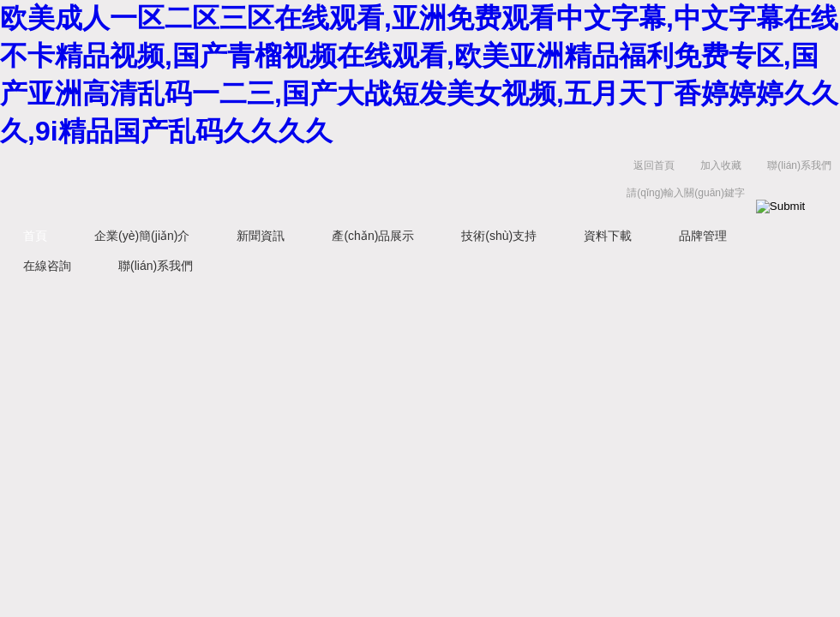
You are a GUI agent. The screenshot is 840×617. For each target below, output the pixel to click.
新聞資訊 (261, 236)
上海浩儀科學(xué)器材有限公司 (266, 183)
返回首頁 (654, 165)
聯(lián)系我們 (799, 165)
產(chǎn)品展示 (373, 236)
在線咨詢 (47, 266)
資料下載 (608, 236)
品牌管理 (703, 236)
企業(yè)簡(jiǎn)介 (142, 236)
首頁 (35, 236)
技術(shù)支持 (499, 236)
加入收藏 (721, 165)
